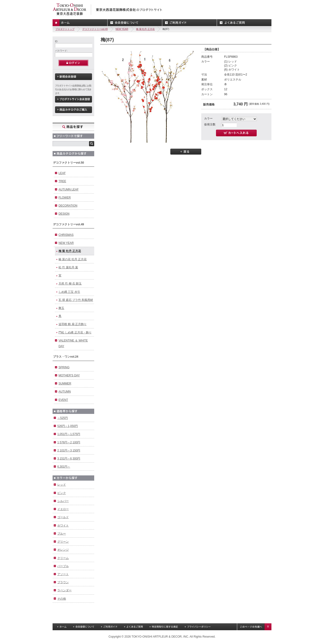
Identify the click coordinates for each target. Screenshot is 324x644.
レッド (62, 485)
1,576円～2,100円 (69, 442)
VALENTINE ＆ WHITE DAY (73, 343)
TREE (62, 181)
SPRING (64, 367)
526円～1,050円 (68, 426)
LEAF (62, 173)
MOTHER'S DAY (69, 375)
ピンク (62, 493)
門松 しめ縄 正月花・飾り (75, 332)
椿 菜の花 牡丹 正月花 (73, 259)
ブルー (62, 534)
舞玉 (61, 308)
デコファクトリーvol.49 (95, 29)
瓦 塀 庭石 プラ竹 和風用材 (76, 300)
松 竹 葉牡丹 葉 (68, 267)
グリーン (63, 542)
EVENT (63, 400)
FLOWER (65, 198)
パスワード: (61, 51)
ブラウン (63, 582)
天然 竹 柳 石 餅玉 (70, 284)
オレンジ (63, 550)
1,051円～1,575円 (69, 434)
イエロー (63, 509)
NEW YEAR (122, 29)
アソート (63, 574)
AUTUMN (65, 392)
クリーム (63, 558)
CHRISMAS (66, 235)
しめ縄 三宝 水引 (69, 292)
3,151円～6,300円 (69, 459)
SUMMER (65, 384)
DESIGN (64, 214)
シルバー (63, 501)
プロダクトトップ (65, 29)
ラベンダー (64, 590)
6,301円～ (64, 467)
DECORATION (68, 206)
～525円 (63, 418)
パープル (63, 566)
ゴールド (63, 517)
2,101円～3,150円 (69, 450)
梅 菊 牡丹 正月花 (145, 29)
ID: (56, 41)
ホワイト (63, 526)
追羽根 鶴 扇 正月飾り (73, 324)
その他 (62, 599)
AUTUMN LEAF (69, 189)
